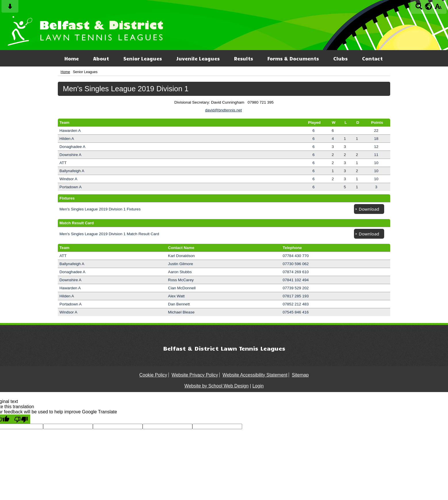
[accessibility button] (438, 8)
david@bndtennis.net (223, 110)
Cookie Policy (153, 375)
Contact (372, 58)
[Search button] (419, 8)
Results (244, 58)
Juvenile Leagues (198, 58)
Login (258, 386)
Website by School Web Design (217, 386)
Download (369, 209)
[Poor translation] (21, 419)
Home (72, 58)
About (101, 58)
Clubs (340, 58)
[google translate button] (429, 6)
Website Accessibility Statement (255, 375)
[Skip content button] (10, 8)
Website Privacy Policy (195, 375)
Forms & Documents (293, 58)
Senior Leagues (143, 58)
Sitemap (300, 375)
